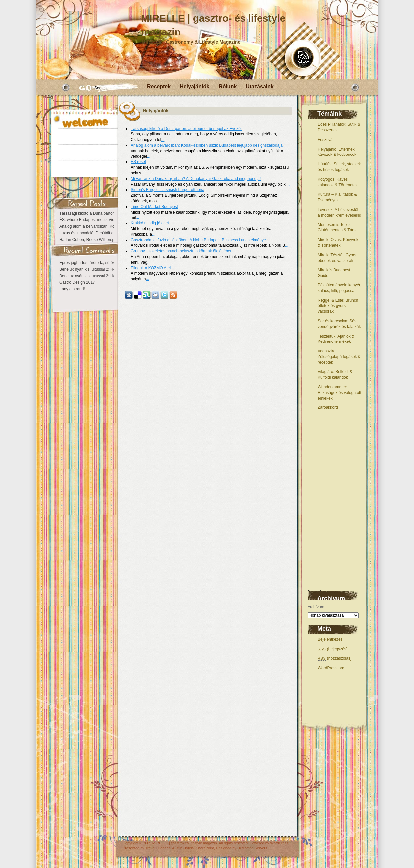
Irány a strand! (72, 289)
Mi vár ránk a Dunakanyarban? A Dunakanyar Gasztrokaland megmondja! (196, 179)
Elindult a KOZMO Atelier (153, 268)
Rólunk (228, 86)
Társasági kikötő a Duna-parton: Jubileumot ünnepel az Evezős (187, 129)
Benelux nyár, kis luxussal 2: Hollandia (93, 269)
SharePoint (205, 848)
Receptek (159, 86)
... (163, 140)
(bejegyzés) (333, 649)
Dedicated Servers (252, 848)
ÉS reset (138, 162)
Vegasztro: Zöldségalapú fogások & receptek (339, 357)
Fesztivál (326, 140)
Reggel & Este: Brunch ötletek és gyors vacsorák (338, 306)
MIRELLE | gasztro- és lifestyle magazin (185, 843)
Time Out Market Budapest (154, 207)
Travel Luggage (158, 848)
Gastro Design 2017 (77, 282)
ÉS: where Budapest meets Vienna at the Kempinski (105, 220)
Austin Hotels (183, 848)
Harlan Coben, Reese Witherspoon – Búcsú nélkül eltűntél (111, 240)
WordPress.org (331, 668)
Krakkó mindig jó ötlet (150, 223)
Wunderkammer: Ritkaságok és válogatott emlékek (340, 393)
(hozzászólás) (335, 658)
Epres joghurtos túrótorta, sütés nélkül (93, 263)
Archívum (316, 607)
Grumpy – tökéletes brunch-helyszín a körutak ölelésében (181, 251)
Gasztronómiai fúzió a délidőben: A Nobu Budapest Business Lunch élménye (198, 240)
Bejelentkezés (330, 639)
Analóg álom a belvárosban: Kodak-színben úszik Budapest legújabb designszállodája (207, 145)
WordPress (279, 843)
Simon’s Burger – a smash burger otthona (168, 190)
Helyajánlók (195, 86)
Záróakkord (328, 407)
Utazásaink (260, 86)
